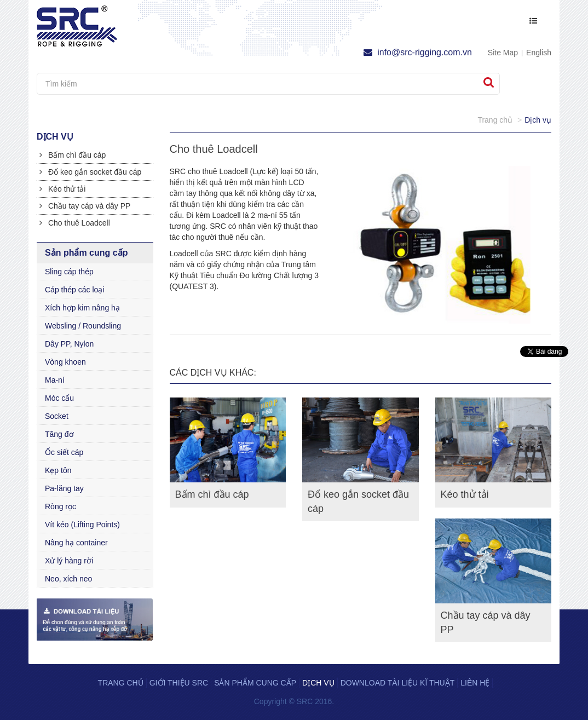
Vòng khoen (65, 362)
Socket (57, 416)
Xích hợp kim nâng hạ (82, 308)
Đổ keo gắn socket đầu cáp (90, 172)
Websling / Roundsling (83, 326)
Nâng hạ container (76, 543)
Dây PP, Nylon (69, 344)
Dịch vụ (318, 683)
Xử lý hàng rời (69, 561)
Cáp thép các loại (74, 290)
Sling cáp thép (69, 272)
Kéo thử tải (62, 189)
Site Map (503, 53)
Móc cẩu (59, 398)
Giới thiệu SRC (179, 683)
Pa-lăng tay (64, 488)
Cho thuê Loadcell (75, 223)
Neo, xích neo (68, 579)
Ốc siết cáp (64, 452)
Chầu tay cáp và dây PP (85, 206)
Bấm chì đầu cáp (73, 155)
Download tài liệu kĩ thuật (398, 683)
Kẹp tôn (58, 470)
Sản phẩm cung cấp (255, 683)
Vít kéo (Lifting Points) (82, 525)
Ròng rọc (60, 506)
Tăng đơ (59, 434)
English (539, 53)
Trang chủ (121, 683)
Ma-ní (55, 380)
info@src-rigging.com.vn (418, 52)
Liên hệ (475, 683)
